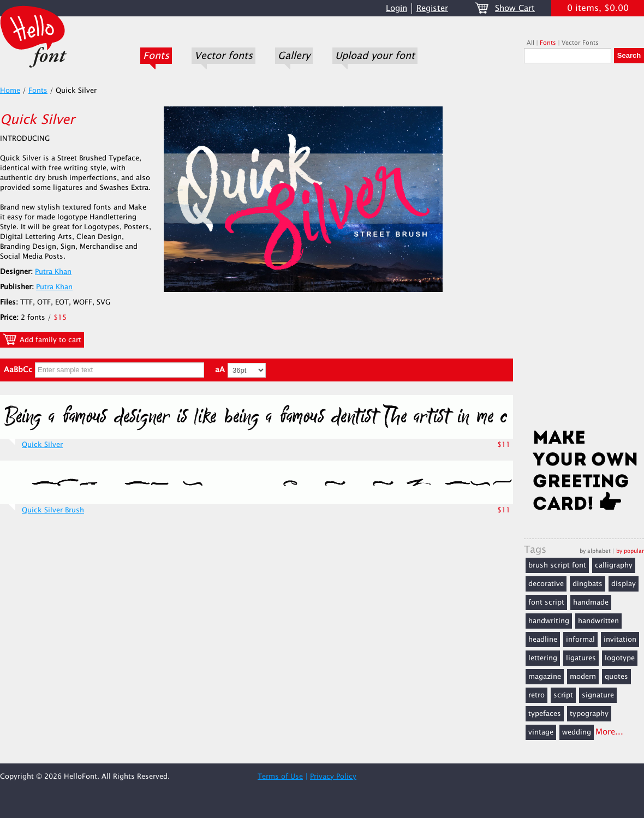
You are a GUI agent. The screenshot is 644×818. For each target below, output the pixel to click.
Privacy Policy (333, 777)
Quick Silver (42, 445)
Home (10, 91)
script (563, 695)
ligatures (581, 658)
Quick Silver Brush (53, 510)
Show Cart (515, 8)
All (530, 43)
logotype (620, 658)
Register (432, 8)
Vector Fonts (580, 43)
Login (396, 8)
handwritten (598, 621)
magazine (545, 677)
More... (609, 732)
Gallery (294, 56)
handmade (591, 602)
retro (536, 695)
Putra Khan (53, 272)
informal (580, 640)
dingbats (588, 584)
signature (598, 695)
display (624, 584)
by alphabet (595, 551)
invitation (620, 640)
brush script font (557, 565)
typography (589, 714)
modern (583, 677)
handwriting (549, 621)
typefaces (545, 714)
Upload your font (375, 56)
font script (546, 602)
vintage (541, 732)
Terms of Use (280, 777)
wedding (577, 732)
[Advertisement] (584, 249)
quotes (616, 677)
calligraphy (614, 565)
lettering (543, 658)
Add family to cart (42, 339)
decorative (546, 584)
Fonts (156, 56)
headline (543, 640)
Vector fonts (223, 56)
